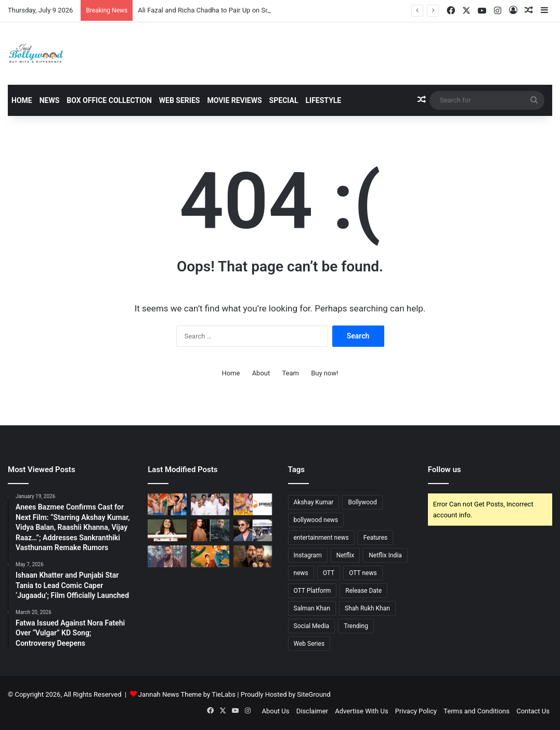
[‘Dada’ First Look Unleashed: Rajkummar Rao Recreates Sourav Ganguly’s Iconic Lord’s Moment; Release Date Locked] (167, 504)
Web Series (180, 100)
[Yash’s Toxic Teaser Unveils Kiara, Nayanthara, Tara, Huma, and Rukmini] (167, 556)
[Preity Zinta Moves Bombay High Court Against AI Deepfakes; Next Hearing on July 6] (167, 530)
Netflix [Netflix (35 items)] (346, 555)
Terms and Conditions (477, 711)
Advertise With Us (361, 711)
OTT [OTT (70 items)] (329, 573)
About (261, 373)
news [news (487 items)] (301, 573)
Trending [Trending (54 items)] (356, 626)
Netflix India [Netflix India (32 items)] (385, 555)
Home (22, 100)
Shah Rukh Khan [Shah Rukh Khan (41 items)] (367, 608)
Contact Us (533, 711)
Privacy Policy (416, 711)
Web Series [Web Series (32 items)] (309, 644)
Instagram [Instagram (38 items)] (308, 555)
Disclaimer (312, 711)
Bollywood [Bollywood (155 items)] (362, 502)
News (50, 100)
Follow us (445, 470)
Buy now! (324, 373)
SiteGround (314, 694)
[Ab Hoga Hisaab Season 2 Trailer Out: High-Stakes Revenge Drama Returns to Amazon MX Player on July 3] (253, 556)
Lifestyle (324, 100)
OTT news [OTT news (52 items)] (363, 573)
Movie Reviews (234, 100)
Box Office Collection (109, 100)
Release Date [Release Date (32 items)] (363, 591)
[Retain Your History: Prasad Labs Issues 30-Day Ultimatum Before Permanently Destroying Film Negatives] (253, 504)
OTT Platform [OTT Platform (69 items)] (312, 591)
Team (290, 373)
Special (284, 100)
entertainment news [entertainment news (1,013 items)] (321, 538)
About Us (275, 711)
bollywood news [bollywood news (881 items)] (316, 520)
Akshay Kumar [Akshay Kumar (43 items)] (314, 502)
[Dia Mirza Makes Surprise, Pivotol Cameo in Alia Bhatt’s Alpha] (210, 530)
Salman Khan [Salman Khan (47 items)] (312, 608)
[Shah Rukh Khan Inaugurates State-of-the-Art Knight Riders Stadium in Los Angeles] (253, 530)
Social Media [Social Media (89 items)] (312, 626)
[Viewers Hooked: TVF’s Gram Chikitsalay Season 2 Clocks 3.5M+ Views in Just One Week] (210, 556)
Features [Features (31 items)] (375, 538)
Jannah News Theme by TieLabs (187, 694)
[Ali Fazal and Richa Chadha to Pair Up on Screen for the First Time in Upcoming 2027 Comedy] (210, 504)
